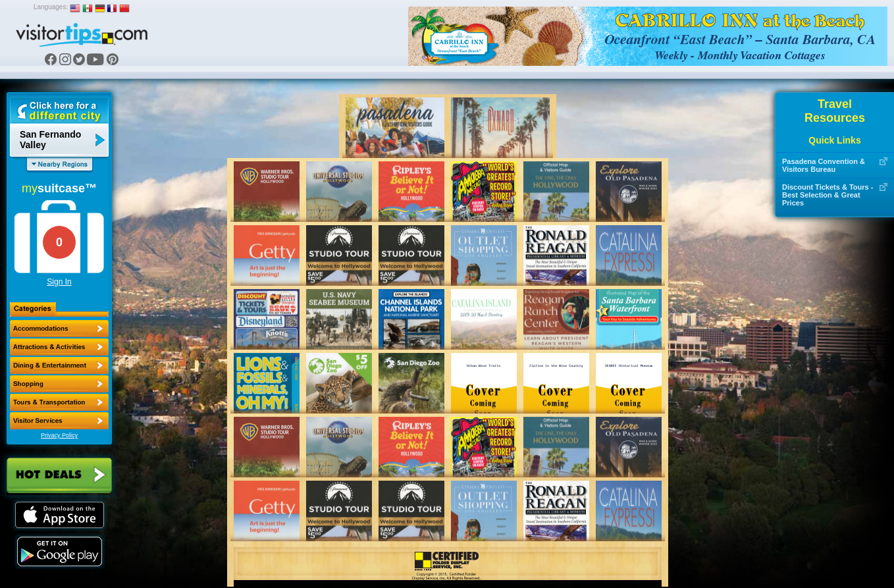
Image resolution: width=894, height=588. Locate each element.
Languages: (51, 7)
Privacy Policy (59, 435)
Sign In (59, 282)
